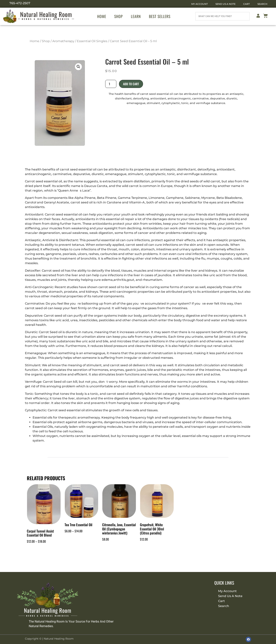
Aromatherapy (63, 41)
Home (102, 16)
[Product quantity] (111, 84)
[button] (78, 67)
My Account (200, 4)
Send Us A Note (225, 4)
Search (262, 4)
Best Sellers (160, 16)
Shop (119, 16)
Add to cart (131, 84)
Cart (246, 4)
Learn (136, 16)
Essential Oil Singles (92, 41)
